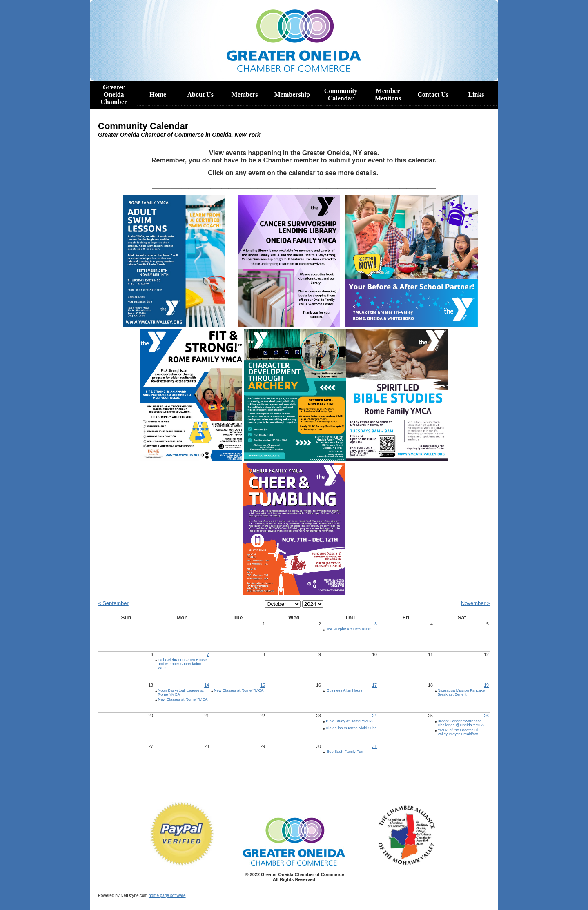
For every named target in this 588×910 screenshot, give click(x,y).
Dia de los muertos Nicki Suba (351, 728)
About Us (200, 95)
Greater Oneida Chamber (114, 95)
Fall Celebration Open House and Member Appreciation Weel (183, 664)
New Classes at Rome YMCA (183, 699)
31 (374, 746)
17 (374, 685)
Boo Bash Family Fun (345, 752)
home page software (167, 896)
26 (486, 716)
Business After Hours (344, 690)
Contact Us (433, 95)
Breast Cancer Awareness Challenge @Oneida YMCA (461, 723)
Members (245, 95)
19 (486, 685)
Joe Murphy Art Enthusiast (349, 629)
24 (374, 716)
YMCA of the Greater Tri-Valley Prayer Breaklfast (459, 732)
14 (207, 685)
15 (263, 685)
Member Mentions (388, 95)
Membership (292, 95)
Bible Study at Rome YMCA (349, 721)
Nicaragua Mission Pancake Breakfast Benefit (461, 692)
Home (158, 95)
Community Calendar (341, 95)
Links (476, 95)
